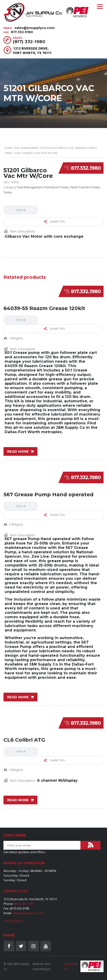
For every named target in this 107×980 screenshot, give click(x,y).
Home (8, 148)
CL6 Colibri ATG (24, 740)
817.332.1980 (86, 168)
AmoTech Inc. (71, 966)
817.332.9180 (22, 32)
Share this (54, 222)
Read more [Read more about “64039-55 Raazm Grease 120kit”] (18, 452)
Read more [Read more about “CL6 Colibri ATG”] (18, 800)
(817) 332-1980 (29, 42)
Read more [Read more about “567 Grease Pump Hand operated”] (18, 697)
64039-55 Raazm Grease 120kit (44, 308)
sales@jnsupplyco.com (34, 28)
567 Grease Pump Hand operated (49, 495)
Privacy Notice (13, 921)
